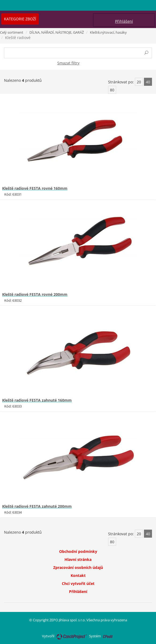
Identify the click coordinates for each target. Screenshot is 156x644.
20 (139, 82)
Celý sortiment (12, 32)
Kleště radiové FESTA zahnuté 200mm (37, 506)
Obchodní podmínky (78, 551)
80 (112, 90)
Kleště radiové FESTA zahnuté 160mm (37, 400)
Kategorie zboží (20, 19)
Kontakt (78, 575)
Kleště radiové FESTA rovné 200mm (35, 294)
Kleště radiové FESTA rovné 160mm (35, 188)
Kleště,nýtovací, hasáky (108, 32)
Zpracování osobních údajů (78, 567)
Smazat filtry (68, 63)
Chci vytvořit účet (78, 583)
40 (148, 82)
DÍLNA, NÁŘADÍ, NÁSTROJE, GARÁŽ (57, 32)
